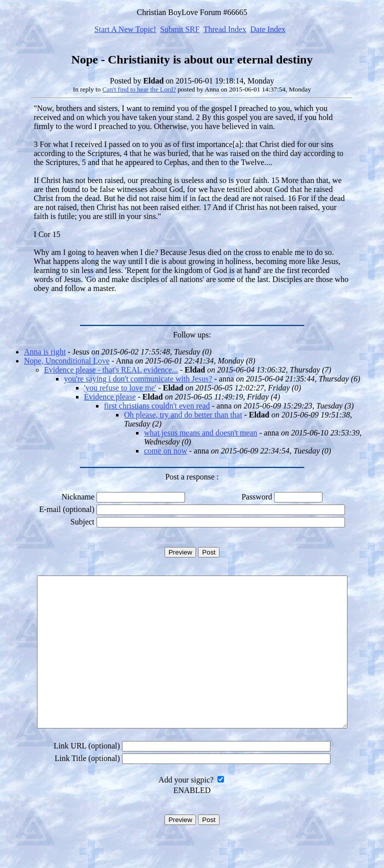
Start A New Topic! (125, 29)
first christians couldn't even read (157, 406)
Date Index (268, 29)
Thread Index (225, 29)
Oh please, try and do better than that (183, 415)
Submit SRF (180, 29)
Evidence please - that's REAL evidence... (111, 370)
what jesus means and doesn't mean (200, 433)
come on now (165, 451)
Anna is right (45, 352)
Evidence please (110, 397)
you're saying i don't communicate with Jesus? (138, 379)
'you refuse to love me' (120, 388)
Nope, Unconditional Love (67, 361)
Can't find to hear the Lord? (139, 89)
